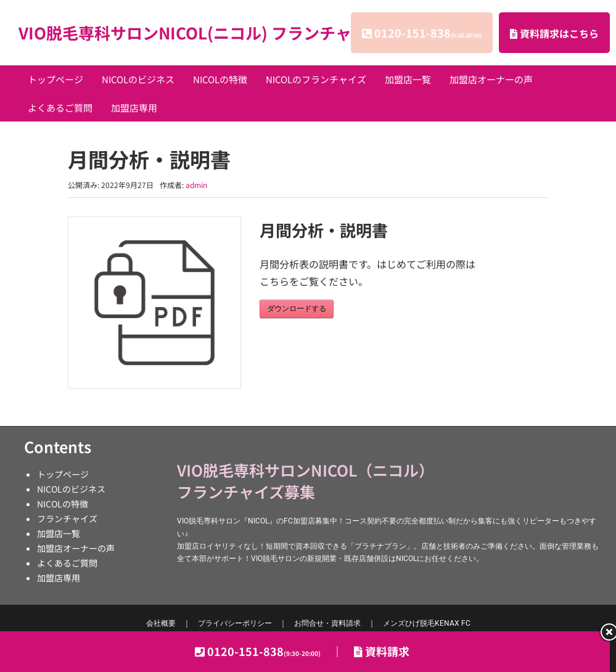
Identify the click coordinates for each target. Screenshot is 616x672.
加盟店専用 (134, 108)
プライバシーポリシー (235, 623)
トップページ (55, 79)
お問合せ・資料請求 (327, 623)
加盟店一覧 (408, 79)
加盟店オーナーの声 (491, 79)
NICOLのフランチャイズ (316, 79)
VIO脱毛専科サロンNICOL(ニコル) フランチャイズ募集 (217, 32)
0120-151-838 (428, 33)
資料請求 (382, 651)
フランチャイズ (67, 518)
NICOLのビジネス (138, 79)
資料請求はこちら (554, 33)
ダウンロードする (297, 309)
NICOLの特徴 (220, 79)
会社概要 (161, 623)
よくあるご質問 (60, 108)
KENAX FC (427, 623)
